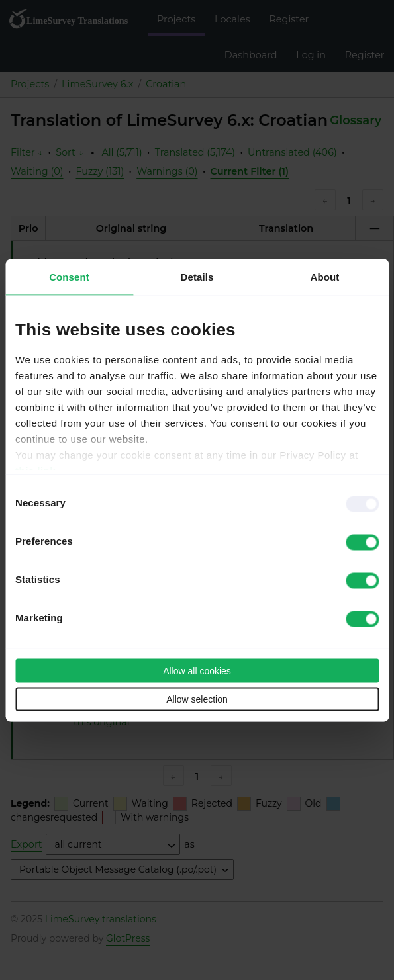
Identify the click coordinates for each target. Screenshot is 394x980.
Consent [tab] (69, 276)
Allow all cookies (197, 670)
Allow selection (197, 699)
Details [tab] (197, 276)
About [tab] (325, 276)
